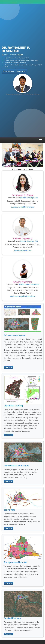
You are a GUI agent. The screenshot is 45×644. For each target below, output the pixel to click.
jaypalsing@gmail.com (23, 250)
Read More (9, 367)
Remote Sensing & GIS (29, 198)
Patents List (21, 71)
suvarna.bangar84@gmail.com (23, 207)
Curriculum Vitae (9, 71)
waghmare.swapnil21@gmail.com (23, 296)
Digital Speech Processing (29, 284)
